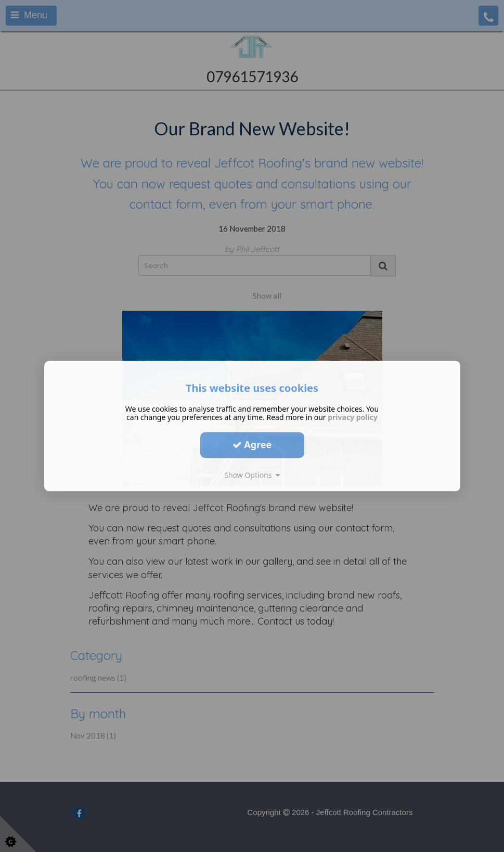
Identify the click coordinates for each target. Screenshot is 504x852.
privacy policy (353, 417)
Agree (252, 444)
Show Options (252, 475)
